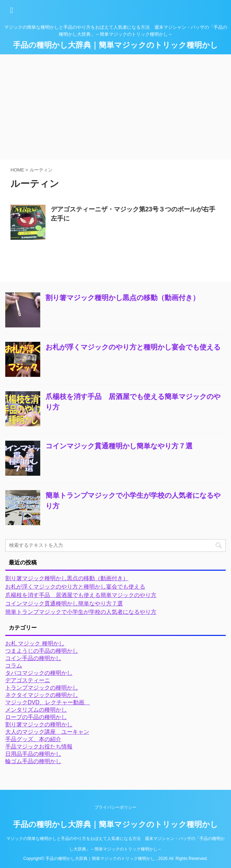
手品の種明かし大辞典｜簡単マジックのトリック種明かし (115, 45)
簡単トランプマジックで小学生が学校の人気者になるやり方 (81, 612)
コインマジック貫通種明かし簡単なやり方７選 (119, 446)
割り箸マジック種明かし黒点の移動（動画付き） (122, 298)
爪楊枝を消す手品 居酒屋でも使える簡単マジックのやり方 (81, 595)
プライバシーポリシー (115, 807)
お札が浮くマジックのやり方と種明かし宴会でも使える (133, 347)
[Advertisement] (115, 107)
